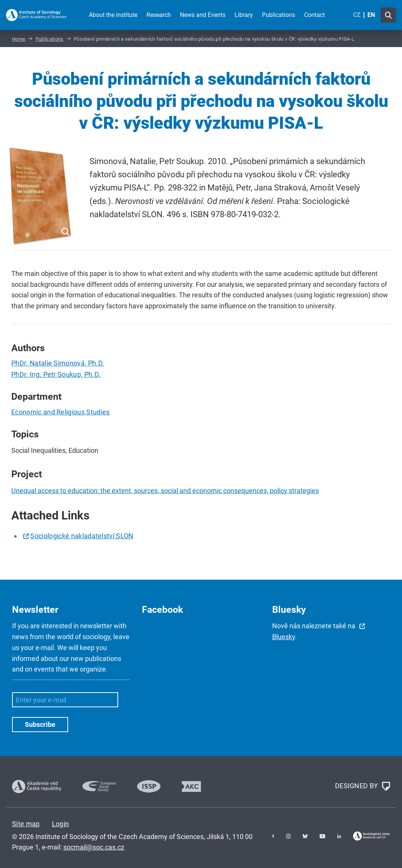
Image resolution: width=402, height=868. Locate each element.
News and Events (203, 15)
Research (159, 15)
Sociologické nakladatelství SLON (82, 536)
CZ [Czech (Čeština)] (357, 15)
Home (19, 39)
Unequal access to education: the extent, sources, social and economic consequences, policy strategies (165, 491)
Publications (279, 15)
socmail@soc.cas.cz (94, 847)
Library (244, 15)
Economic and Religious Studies (61, 412)
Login (61, 824)
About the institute (113, 15)
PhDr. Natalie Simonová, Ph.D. (58, 363)
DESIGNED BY (362, 786)
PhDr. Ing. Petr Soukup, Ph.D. (56, 374)
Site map (26, 824)
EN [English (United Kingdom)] (371, 15)
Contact (314, 15)
